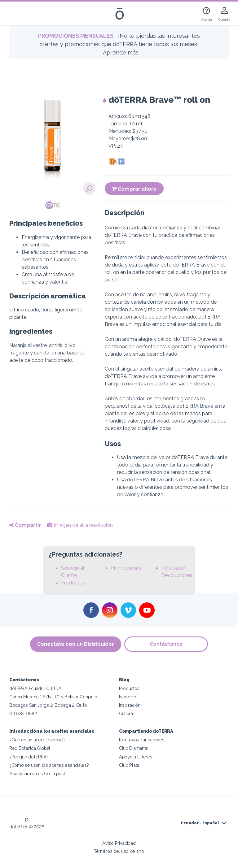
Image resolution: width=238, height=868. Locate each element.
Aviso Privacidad (119, 843)
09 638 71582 (23, 713)
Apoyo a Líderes (136, 757)
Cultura (126, 713)
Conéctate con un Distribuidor (76, 644)
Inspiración (130, 705)
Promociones (126, 568)
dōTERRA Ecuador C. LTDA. (36, 688)
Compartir (25, 525)
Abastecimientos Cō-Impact (37, 773)
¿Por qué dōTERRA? (29, 757)
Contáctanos (166, 644)
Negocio (128, 697)
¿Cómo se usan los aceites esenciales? (49, 765)
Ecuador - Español (200, 823)
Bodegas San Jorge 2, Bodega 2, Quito (48, 705)
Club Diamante (134, 748)
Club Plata (129, 765)
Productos (73, 583)
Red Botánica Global (30, 748)
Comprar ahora (134, 189)
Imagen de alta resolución (80, 525)
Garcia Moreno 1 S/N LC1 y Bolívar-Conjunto (53, 697)
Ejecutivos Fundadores (142, 740)
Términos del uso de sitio (119, 851)
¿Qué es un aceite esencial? (37, 740)
